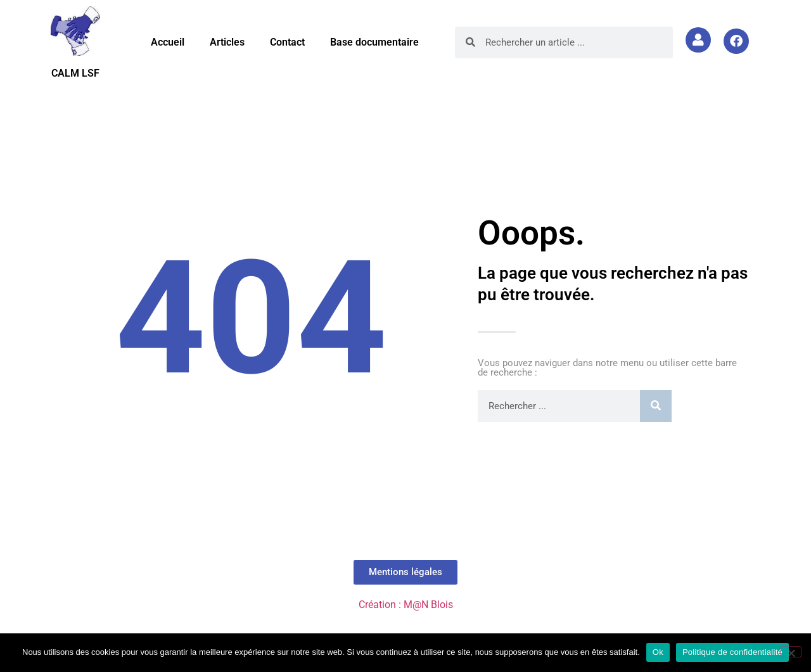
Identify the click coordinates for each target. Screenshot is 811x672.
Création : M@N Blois (406, 605)
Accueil (168, 42)
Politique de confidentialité (732, 652)
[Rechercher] (656, 406)
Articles (227, 42)
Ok (658, 652)
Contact (287, 42)
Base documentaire (374, 42)
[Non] (791, 652)
